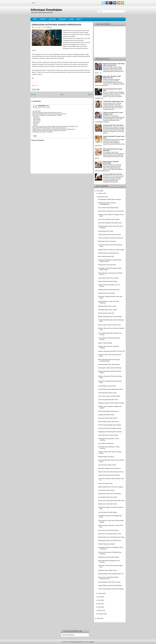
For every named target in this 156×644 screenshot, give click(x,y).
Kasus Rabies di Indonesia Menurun (108, 530)
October (100, 193)
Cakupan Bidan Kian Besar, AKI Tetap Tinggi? (111, 250)
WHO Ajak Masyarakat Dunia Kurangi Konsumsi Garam (109, 360)
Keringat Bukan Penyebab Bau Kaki (108, 253)
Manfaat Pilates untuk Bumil (106, 457)
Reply (35, 136)
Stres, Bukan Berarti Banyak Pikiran (108, 208)
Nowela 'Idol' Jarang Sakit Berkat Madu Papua (111, 501)
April (99, 607)
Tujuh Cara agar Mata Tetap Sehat (108, 400)
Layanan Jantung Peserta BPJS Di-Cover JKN (111, 351)
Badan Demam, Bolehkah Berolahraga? (111, 162)
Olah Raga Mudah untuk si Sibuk (108, 310)
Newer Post (33, 94)
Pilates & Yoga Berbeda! (105, 343)
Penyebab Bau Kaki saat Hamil (107, 265)
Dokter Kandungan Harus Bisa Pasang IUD (110, 238)
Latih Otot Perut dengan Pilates (107, 465)
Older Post (90, 94)
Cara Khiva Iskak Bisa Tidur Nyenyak (109, 219)
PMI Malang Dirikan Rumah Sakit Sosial (110, 540)
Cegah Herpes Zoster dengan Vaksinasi (110, 235)
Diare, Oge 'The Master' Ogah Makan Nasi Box (112, 77)
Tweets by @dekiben (68, 635)
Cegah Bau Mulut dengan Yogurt (107, 570)
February (101, 614)
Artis (35, 19)
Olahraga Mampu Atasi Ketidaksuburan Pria (111, 574)
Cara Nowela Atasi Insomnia (106, 490)
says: (48, 106)
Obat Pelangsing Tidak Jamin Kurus (108, 422)
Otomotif (43, 19)
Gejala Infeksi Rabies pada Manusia (108, 411)
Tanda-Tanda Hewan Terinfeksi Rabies (109, 396)
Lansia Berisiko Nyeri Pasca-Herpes (108, 278)
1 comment (48, 27)
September (101, 197)
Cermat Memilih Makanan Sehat (107, 393)
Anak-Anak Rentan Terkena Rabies (108, 435)
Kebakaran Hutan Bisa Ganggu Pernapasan (56, 25)
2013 (98, 618)
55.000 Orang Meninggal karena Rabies (110, 425)
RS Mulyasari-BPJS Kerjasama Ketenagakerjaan (107, 204)
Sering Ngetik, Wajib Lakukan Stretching (110, 368)
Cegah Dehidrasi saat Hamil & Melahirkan (110, 585)
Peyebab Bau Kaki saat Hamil (107, 293)
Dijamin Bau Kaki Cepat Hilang (107, 241)
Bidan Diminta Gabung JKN (106, 256)
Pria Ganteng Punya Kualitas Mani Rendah (110, 389)
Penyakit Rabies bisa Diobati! (106, 544)
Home (33, 3)
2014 (98, 191)
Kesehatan (62, 19)
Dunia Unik (52, 19)
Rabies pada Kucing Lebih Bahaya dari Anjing (111, 537)
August (100, 593)
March (100, 610)
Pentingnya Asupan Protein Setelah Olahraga (111, 403)
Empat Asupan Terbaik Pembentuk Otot (109, 325)
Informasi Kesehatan (46, 10)
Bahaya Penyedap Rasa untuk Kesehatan (110, 316)
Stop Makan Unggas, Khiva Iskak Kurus (109, 468)
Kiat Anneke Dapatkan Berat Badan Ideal (110, 223)
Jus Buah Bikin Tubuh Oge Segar (113, 125)
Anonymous (42, 106)
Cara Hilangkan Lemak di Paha (107, 386)
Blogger (92, 642)
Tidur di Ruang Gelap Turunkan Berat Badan (111, 589)
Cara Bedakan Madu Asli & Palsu (108, 497)
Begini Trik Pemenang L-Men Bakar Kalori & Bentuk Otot (114, 64)
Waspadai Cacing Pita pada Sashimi (109, 557)
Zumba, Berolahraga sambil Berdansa (109, 475)
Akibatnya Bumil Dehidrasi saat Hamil (109, 290)
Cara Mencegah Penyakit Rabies (108, 512)
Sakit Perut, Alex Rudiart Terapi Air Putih (110, 534)
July (99, 597)
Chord (71, 19)
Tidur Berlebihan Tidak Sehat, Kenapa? (109, 582)
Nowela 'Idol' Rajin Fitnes (105, 483)
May (99, 604)
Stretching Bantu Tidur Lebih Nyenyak (109, 364)
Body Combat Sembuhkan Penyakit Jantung (111, 472)
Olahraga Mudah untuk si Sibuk (107, 306)
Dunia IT (79, 19)
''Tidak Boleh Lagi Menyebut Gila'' (113, 101)
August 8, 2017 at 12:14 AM (44, 107)
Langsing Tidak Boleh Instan (106, 415)
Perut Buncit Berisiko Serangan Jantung (110, 428)
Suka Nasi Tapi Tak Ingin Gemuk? (108, 418)
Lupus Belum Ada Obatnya (106, 443)
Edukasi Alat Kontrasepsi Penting (108, 281)
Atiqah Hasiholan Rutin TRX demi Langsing (111, 487)
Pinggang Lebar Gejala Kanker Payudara (110, 432)
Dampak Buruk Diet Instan (106, 231)
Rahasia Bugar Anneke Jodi (106, 313)
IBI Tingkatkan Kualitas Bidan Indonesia (109, 199)
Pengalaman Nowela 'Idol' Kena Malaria (110, 494)
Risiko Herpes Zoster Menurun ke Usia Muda (111, 211)
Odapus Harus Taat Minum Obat (107, 504)
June (99, 600)
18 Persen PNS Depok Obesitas (113, 174)
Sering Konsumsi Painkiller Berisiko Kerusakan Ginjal (108, 578)
